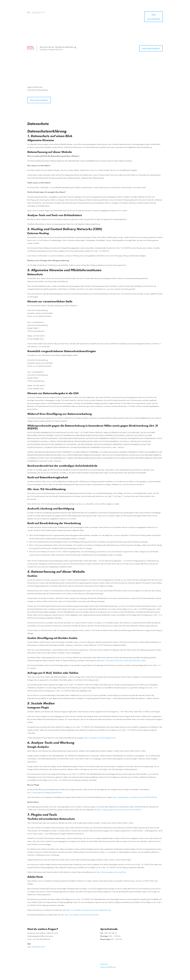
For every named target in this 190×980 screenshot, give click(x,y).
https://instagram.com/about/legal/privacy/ (100, 738)
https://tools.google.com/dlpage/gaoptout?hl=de (45, 792)
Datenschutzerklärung (108, 967)
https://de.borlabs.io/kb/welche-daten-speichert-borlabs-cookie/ (124, 660)
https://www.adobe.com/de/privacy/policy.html (82, 915)
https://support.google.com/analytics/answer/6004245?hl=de (135, 797)
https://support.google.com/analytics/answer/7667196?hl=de (119, 810)
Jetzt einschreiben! (154, 17)
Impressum (104, 964)
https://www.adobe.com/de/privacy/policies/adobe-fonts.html (89, 910)
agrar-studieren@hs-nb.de (36, 947)
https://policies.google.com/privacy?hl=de (111, 872)
